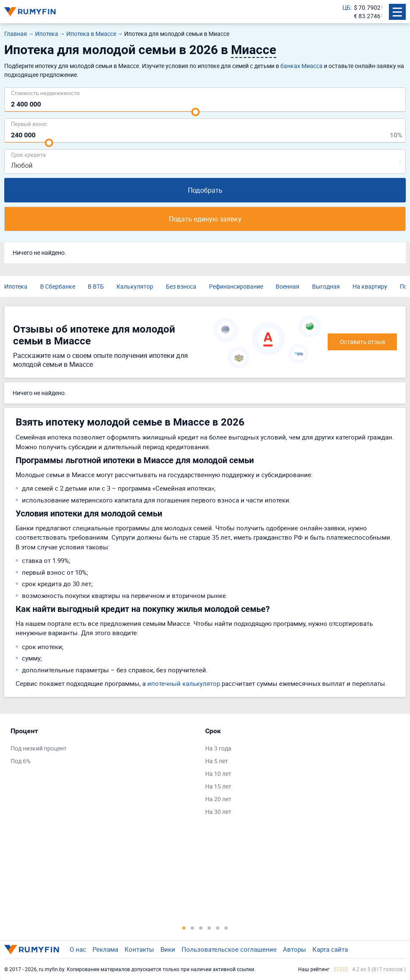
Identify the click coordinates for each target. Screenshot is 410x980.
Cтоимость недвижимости (45, 93)
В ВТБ (96, 286)
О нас (78, 949)
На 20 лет (218, 799)
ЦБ (346, 7)
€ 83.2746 (367, 16)
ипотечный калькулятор (184, 683)
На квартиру (370, 286)
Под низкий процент (39, 748)
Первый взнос (29, 124)
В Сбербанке (58, 286)
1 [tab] (184, 928)
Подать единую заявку (205, 219)
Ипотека (16, 286)
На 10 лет (218, 774)
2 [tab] (193, 928)
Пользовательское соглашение (229, 949)
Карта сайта (330, 949)
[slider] (195, 112)
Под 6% (20, 761)
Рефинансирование (236, 286)
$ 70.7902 (367, 7)
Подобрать (205, 190)
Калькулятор (135, 286)
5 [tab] (218, 928)
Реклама (105, 949)
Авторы (295, 949)
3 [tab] (201, 928)
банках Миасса (301, 66)
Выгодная (326, 286)
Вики (168, 949)
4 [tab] (209, 928)
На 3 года (218, 748)
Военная (288, 286)
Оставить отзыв (362, 342)
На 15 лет (218, 786)
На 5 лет (217, 761)
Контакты (139, 949)
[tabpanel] (104, 748)
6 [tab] (226, 928)
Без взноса (181, 286)
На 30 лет (218, 812)
